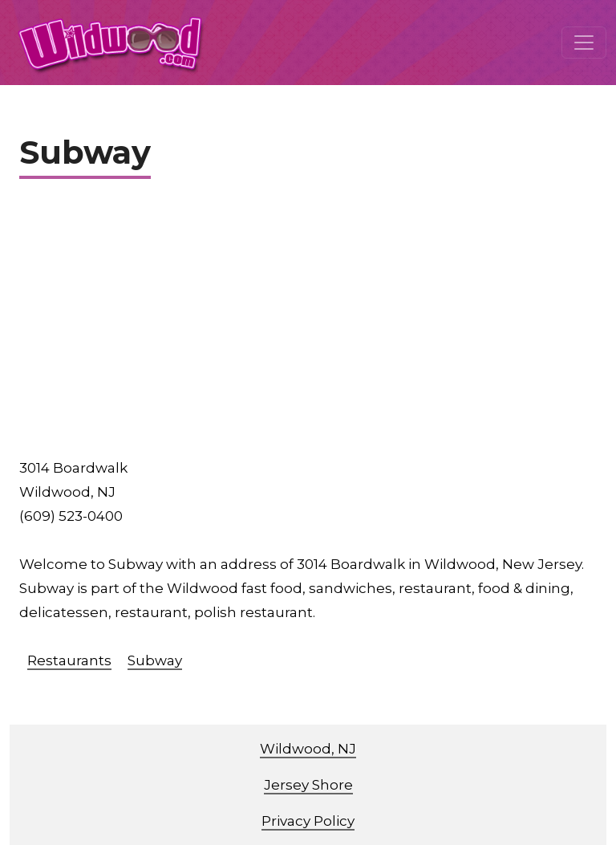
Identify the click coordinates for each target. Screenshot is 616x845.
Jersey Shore (308, 785)
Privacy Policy (308, 821)
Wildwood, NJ (308, 749)
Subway (155, 660)
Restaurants (69, 660)
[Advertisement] (308, 323)
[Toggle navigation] (584, 43)
